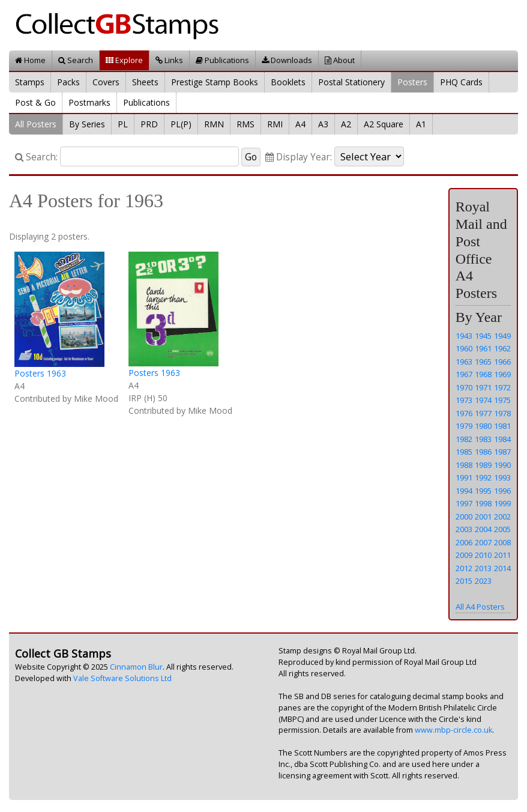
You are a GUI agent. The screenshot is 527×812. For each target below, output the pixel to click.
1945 (483, 336)
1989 (483, 465)
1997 (464, 503)
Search (76, 60)
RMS (245, 124)
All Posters (36, 124)
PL (123, 124)
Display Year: (299, 157)
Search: (36, 157)
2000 (464, 517)
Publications (222, 60)
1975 (502, 400)
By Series (87, 124)
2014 (502, 568)
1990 (502, 465)
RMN (214, 124)
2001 (483, 517)
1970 (464, 387)
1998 (483, 503)
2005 (502, 529)
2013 (483, 568)
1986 (483, 452)
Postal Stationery (351, 82)
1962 (502, 348)
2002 (502, 517)
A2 (346, 124)
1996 (502, 491)
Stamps (30, 82)
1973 (464, 400)
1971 (483, 387)
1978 (502, 413)
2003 (464, 529)
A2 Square (384, 124)
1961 (483, 348)
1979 (464, 426)
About (340, 60)
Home (30, 60)
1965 (483, 362)
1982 (464, 439)
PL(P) (181, 124)
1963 (464, 362)
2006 (464, 542)
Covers (106, 82)
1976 (464, 413)
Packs (68, 82)
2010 (483, 555)
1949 (502, 336)
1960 (464, 348)
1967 (464, 374)
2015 (464, 581)
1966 (502, 362)
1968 (483, 374)
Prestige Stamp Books (215, 82)
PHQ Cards (461, 82)
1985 (464, 452)
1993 (502, 477)
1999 (502, 503)
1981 (502, 426)
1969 (502, 374)
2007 (483, 542)
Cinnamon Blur (136, 667)
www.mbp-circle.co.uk (453, 730)
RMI (275, 124)
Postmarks (89, 102)
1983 (483, 439)
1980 (483, 426)
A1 (421, 124)
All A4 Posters (480, 607)
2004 (483, 529)
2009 (464, 555)
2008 (502, 542)
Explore (124, 60)
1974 (483, 400)
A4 (300, 124)
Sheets (145, 82)
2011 (502, 555)
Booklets (288, 82)
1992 (483, 477)
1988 (464, 465)
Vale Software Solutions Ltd (122, 678)
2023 (483, 581)
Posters (412, 82)
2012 (464, 568)
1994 (464, 491)
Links (169, 60)
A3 (323, 124)
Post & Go (35, 102)
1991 (464, 477)
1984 (502, 439)
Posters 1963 (40, 373)
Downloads (287, 60)
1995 (483, 491)
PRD (149, 124)
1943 (464, 336)
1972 (502, 387)
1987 (502, 452)
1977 (483, 413)
